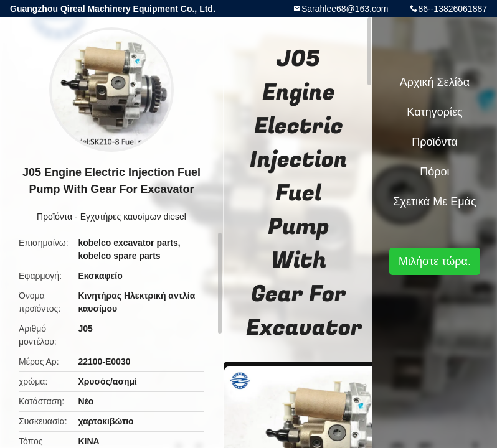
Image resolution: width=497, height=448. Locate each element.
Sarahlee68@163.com (345, 9)
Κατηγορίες (434, 112)
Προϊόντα (54, 217)
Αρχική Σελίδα (435, 82)
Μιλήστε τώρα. (435, 261)
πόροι (434, 172)
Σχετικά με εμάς (434, 202)
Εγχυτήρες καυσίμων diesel (133, 217)
